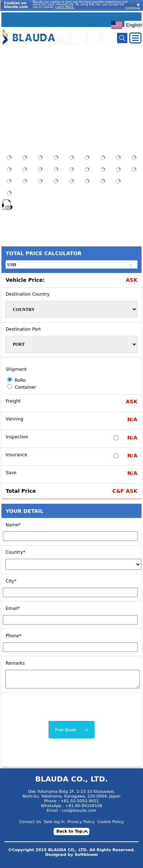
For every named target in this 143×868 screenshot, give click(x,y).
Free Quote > (71, 733)
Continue (133, 7)
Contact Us (30, 825)
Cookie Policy (111, 825)
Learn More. (65, 7)
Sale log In (54, 825)
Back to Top (70, 835)
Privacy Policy (81, 825)
